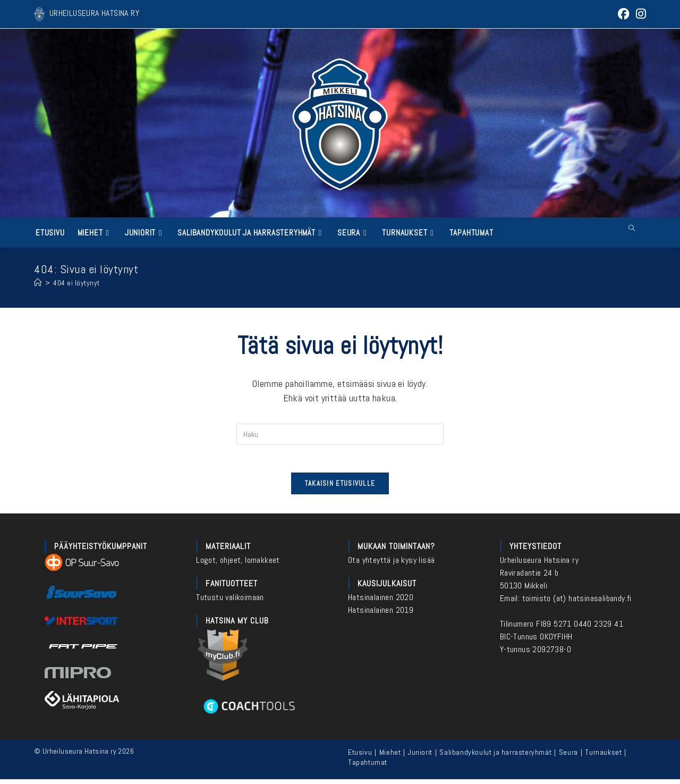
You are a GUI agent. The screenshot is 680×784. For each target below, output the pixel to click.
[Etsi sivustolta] (632, 229)
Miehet (390, 757)
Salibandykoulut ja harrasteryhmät (495, 757)
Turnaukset (603, 757)
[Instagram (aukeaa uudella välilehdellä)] (639, 14)
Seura (568, 757)
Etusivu (360, 757)
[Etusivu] (38, 282)
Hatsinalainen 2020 (381, 602)
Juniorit (420, 757)
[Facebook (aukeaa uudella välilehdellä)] (622, 14)
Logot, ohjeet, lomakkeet (238, 565)
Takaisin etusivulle (340, 488)
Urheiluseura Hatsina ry (539, 565)
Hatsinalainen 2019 (381, 615)
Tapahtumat (368, 767)
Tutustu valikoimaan (230, 602)
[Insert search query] (340, 434)
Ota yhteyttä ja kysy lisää (391, 565)
